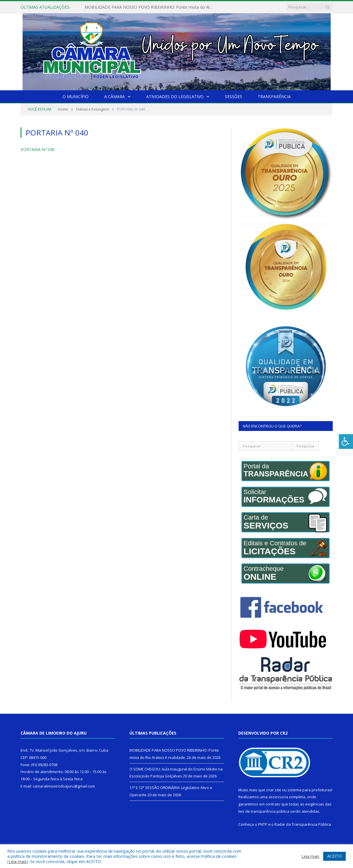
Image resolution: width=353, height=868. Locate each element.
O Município (76, 97)
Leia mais (18, 861)
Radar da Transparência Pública (303, 824)
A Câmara (115, 97)
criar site (274, 790)
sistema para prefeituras (310, 790)
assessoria (278, 797)
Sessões (234, 97)
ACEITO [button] (334, 856)
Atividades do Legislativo (175, 97)
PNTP (263, 824)
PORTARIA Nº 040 (38, 149)
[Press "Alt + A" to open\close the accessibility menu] (346, 442)
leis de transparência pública (264, 811)
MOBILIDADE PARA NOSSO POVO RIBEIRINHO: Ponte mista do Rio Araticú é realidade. (151, 7)
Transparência (274, 97)
